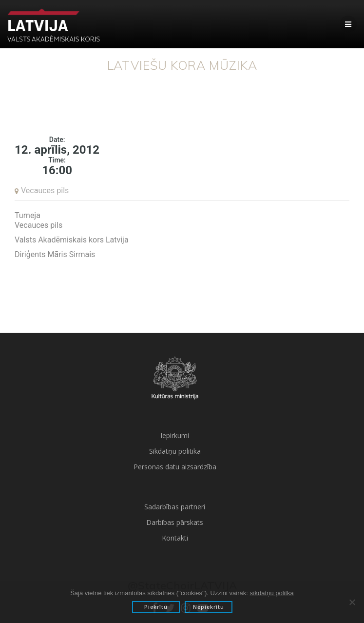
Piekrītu (156, 607)
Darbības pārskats (175, 522)
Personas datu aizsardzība (175, 467)
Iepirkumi (175, 435)
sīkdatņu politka (271, 593)
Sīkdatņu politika (175, 451)
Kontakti (175, 538)
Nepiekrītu (209, 607)
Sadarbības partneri (175, 507)
